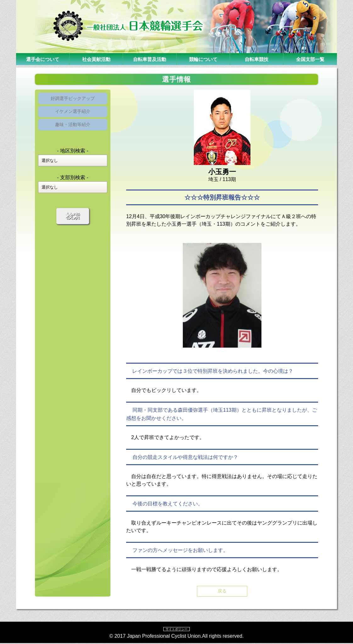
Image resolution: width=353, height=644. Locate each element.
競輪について (203, 59)
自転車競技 (257, 59)
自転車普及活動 (150, 59)
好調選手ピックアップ (73, 99)
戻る (222, 591)
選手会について (43, 59)
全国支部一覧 (310, 59)
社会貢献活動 (96, 59)
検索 (73, 223)
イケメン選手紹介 (73, 115)
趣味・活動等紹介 (73, 130)
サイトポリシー (176, 630)
